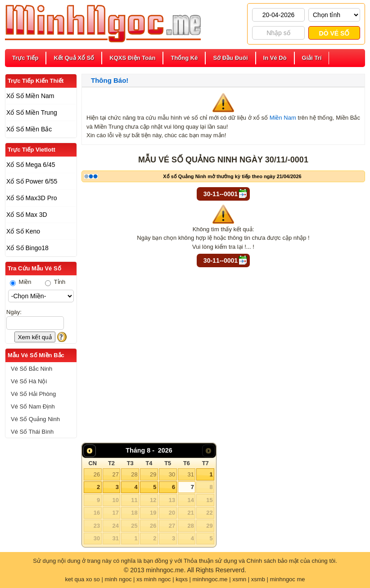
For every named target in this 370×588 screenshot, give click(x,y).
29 (153, 474)
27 (115, 474)
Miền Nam (283, 118)
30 (172, 474)
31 (190, 474)
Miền (21, 282)
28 (134, 474)
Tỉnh (55, 282)
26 (97, 474)
